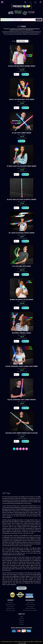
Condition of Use (10, 608)
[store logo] (21, 7)
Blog (21, 616)
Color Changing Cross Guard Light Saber (21, 366)
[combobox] (21, 20)
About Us (21, 618)
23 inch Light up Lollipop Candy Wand (22, 166)
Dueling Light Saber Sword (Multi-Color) (22, 433)
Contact (31, 3)
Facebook (22, 620)
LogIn (35, 2)
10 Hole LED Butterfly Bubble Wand (22, 66)
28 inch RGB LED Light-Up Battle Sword (22, 199)
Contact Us (10, 603)
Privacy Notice (10, 606)
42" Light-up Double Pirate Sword (21, 233)
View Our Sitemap (10, 610)
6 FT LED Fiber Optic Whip (22, 266)
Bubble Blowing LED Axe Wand (22, 300)
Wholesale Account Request (30, 610)
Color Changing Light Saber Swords (21, 400)
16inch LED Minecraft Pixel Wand (21, 99)
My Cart (27, 605)
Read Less (22, 588)
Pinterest (22, 624)
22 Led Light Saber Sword (22, 133)
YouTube (21, 622)
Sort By (14, 41)
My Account (30, 603)
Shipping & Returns (10, 605)
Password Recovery (30, 608)
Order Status (30, 606)
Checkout (33, 605)
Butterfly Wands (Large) (21, 333)
